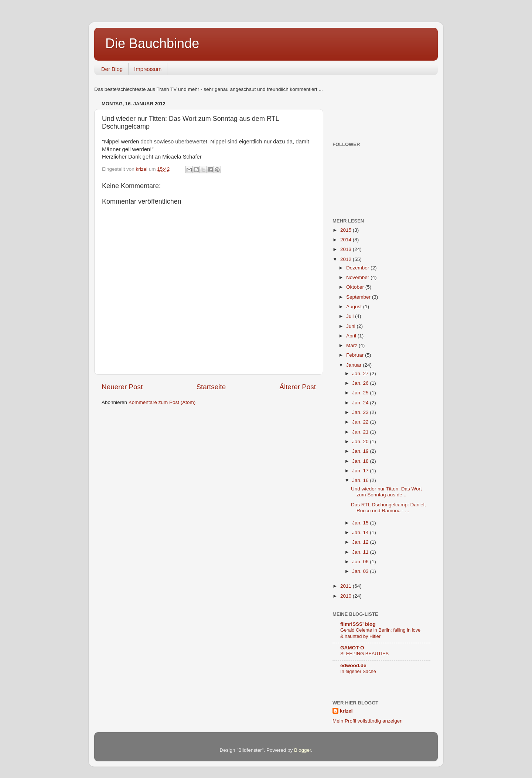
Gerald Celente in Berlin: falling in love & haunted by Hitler (380, 633)
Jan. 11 (361, 552)
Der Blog (112, 69)
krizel (346, 711)
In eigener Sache (358, 671)
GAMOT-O (352, 648)
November (358, 277)
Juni (352, 326)
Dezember (358, 268)
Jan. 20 (361, 441)
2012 (347, 259)
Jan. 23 (361, 412)
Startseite (211, 387)
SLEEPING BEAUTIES (364, 654)
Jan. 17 (361, 471)
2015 (347, 230)
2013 (347, 249)
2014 (347, 240)
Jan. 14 (361, 532)
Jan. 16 (361, 480)
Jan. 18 (361, 461)
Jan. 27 (361, 373)
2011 (347, 586)
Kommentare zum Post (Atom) (162, 402)
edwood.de (353, 665)
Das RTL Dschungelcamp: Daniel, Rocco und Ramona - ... (388, 508)
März (352, 345)
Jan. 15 (361, 523)
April (352, 336)
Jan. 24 (361, 403)
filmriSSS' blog (358, 624)
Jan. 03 (361, 571)
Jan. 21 (361, 432)
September (359, 297)
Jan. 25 (361, 393)
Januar (354, 365)
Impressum (148, 69)
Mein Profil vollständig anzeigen (368, 721)
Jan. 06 (361, 562)
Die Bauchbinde (152, 43)
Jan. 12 (361, 542)
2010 (347, 596)
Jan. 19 (361, 451)
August (355, 307)
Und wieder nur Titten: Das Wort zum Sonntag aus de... (386, 492)
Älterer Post (298, 387)
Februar (356, 355)
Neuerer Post (122, 387)
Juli (351, 316)
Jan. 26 (361, 383)
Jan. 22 (361, 422)
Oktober (356, 287)
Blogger (303, 750)
